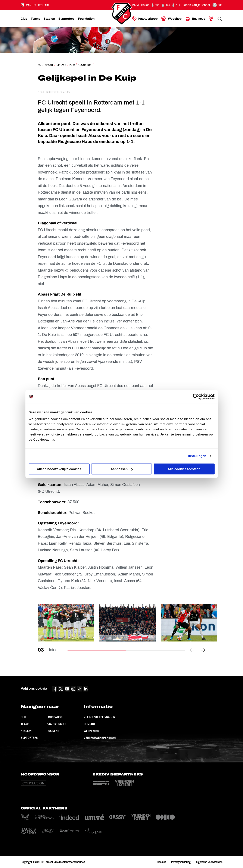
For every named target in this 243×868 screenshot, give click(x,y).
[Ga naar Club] (24, 19)
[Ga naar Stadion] (49, 19)
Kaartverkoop (57, 724)
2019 (72, 65)
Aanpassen (122, 469)
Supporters (29, 738)
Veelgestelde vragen (99, 717)
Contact (90, 724)
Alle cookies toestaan (184, 469)
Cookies (161, 862)
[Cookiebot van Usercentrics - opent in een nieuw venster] (196, 397)
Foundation (54, 717)
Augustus (85, 65)
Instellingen (197, 456)
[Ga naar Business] (195, 19)
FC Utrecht (46, 65)
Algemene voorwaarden (209, 862)
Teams (25, 724)
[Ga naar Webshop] (171, 19)
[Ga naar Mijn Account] (211, 19)
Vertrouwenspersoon (100, 738)
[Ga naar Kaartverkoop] (145, 19)
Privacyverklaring (181, 862)
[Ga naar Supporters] (66, 19)
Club (24, 717)
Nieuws (61, 65)
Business (53, 731)
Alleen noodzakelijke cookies (59, 469)
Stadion (26, 731)
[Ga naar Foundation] (86, 19)
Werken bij (91, 731)
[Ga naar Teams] (35, 19)
